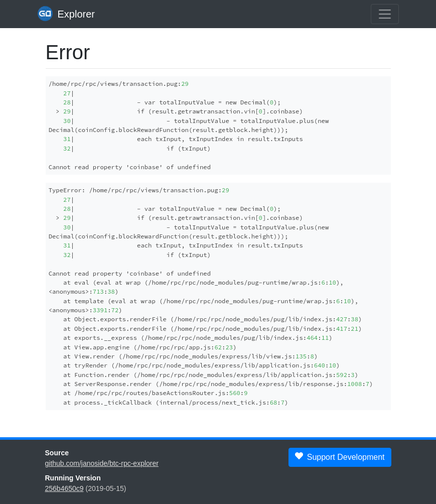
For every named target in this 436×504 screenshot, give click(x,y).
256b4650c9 (64, 488)
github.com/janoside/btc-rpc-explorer (102, 463)
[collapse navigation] (385, 14)
